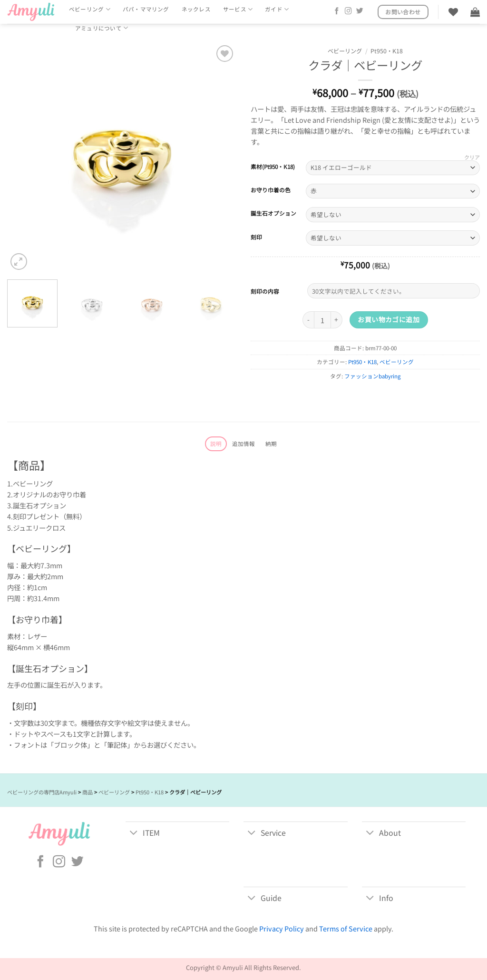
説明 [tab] (216, 444)
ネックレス (196, 9)
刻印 (256, 237)
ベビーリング (90, 9)
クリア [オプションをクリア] (472, 157)
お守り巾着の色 (271, 190)
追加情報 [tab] (244, 444)
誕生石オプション (273, 213)
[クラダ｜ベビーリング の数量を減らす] (308, 320)
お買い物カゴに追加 (389, 319)
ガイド (277, 9)
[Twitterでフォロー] (360, 11)
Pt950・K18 (387, 51)
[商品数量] (322, 320)
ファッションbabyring (373, 376)
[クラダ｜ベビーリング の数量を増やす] (337, 320)
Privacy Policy (282, 928)
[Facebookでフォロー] (337, 11)
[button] (475, 12)
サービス (238, 9)
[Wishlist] (453, 12)
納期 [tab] (271, 444)
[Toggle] (134, 833)
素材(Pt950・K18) (273, 167)
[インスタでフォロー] (348, 11)
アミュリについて (102, 28)
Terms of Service (346, 928)
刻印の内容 (265, 291)
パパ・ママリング (146, 9)
